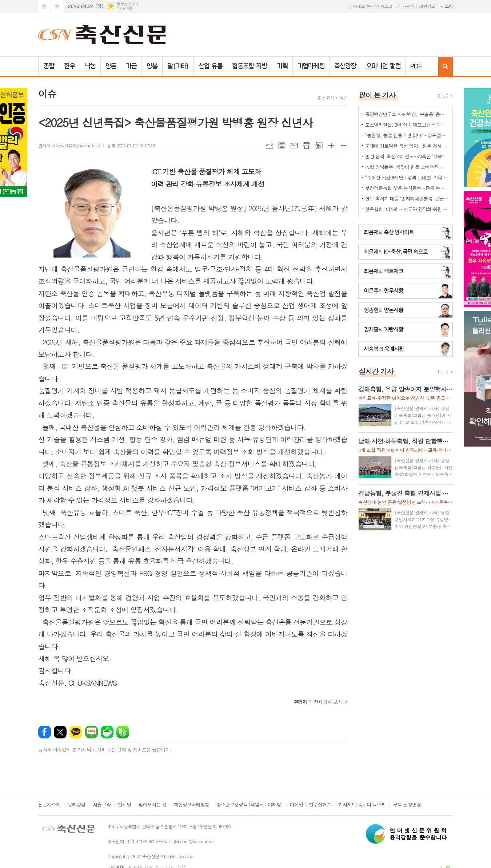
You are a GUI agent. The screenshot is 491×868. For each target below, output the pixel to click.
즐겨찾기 (57, 6)
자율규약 (102, 805)
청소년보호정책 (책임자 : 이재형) (249, 805)
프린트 (307, 146)
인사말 (125, 805)
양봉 (152, 66)
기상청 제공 (125, 9)
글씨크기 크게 (331, 146)
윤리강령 (77, 805)
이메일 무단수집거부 (311, 805)
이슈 (343, 98)
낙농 (90, 66)
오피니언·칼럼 (383, 66)
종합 (49, 66)
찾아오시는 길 (153, 805)
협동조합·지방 (249, 66)
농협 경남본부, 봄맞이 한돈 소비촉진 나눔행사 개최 (407, 167)
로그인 (447, 6)
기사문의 (406, 6)
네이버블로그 (91, 732)
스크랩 (319, 146)
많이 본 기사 (377, 95)
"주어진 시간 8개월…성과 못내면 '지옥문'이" (407, 177)
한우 (69, 66)
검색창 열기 (446, 66)
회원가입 (427, 6)
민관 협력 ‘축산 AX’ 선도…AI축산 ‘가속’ (404, 156)
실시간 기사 (376, 371)
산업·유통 (211, 66)
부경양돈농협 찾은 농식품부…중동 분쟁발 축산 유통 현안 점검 (407, 188)
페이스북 (45, 732)
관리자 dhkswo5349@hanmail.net (69, 145)
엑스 (60, 732)
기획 (282, 66)
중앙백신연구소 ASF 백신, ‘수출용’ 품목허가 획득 (407, 114)
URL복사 (270, 146)
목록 (282, 146)
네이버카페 (107, 732)
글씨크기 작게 (344, 146)
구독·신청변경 (407, 805)
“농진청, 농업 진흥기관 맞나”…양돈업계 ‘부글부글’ (407, 135)
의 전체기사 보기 (318, 702)
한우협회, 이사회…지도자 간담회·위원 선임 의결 (407, 209)
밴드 (123, 732)
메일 (294, 146)
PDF (416, 66)
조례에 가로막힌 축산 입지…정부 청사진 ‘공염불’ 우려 (407, 146)
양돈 (111, 66)
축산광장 (345, 66)
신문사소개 (49, 805)
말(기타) (178, 66)
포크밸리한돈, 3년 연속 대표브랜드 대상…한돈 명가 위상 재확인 (407, 125)
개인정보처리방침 (191, 805)
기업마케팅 (311, 66)
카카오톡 (76, 732)
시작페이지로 (44, 6)
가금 (131, 66)
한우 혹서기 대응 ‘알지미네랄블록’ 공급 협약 (407, 199)
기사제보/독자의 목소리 (371, 6)
